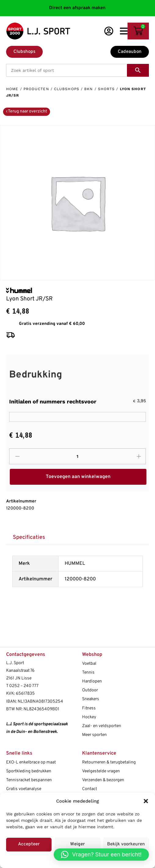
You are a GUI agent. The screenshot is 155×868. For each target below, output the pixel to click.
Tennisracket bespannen (29, 780)
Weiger (77, 844)
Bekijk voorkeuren (126, 844)
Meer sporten (94, 735)
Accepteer (29, 844)
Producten (36, 89)
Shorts (106, 89)
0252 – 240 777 (24, 686)
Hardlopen (92, 681)
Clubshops (67, 89)
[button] (146, 801)
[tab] (29, 537)
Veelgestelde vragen (101, 771)
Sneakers (91, 699)
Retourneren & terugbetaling (109, 762)
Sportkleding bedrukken (29, 771)
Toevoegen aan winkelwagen (78, 477)
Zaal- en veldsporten (102, 726)
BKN (88, 89)
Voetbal (89, 664)
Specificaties (29, 537)
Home (12, 89)
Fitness (89, 708)
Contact (90, 789)
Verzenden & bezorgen (103, 780)
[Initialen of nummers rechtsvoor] (77, 417)
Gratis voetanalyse (24, 789)
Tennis (88, 673)
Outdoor (90, 690)
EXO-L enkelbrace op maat (31, 762)
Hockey (89, 717)
